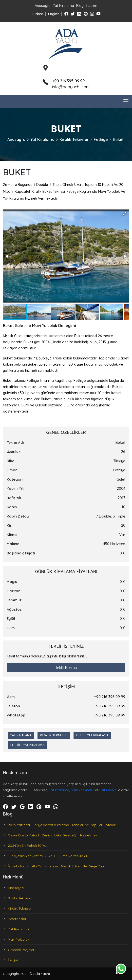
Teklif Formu (66, 668)
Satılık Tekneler (20, 898)
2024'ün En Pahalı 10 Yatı (28, 846)
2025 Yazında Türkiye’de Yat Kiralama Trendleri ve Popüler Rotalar (62, 825)
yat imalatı (108, 790)
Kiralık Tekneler (74, 139)
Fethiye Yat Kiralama (27, 745)
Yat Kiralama (63, 6)
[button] (125, 214)
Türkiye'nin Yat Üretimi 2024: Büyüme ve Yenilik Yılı (48, 856)
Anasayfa (43, 6)
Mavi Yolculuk (19, 939)
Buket (118, 139)
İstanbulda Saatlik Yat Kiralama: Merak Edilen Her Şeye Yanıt (57, 866)
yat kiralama (59, 790)
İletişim (92, 6)
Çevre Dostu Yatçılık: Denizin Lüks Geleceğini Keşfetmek (53, 835)
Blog (80, 6)
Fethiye (101, 139)
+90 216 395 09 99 (110, 697)
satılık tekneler (83, 790)
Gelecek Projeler (21, 950)
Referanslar (17, 919)
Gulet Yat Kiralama (92, 735)
